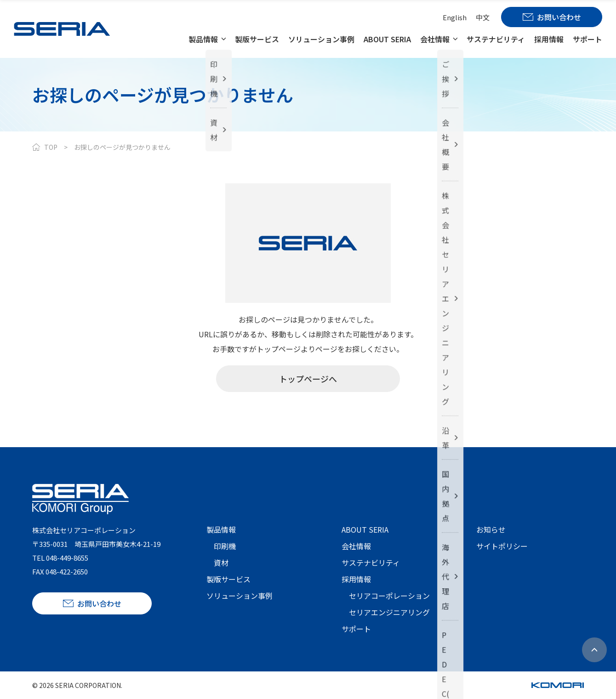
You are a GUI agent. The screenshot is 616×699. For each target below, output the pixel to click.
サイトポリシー (502, 546)
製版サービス (257, 39)
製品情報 (203, 39)
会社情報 (435, 39)
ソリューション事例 (321, 39)
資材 (221, 563)
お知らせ (491, 529)
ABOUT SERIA (387, 39)
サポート (587, 39)
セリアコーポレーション (389, 596)
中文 (483, 17)
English (455, 17)
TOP (51, 147)
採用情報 (549, 39)
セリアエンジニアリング (389, 612)
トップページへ (308, 379)
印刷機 (225, 546)
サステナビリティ (496, 39)
